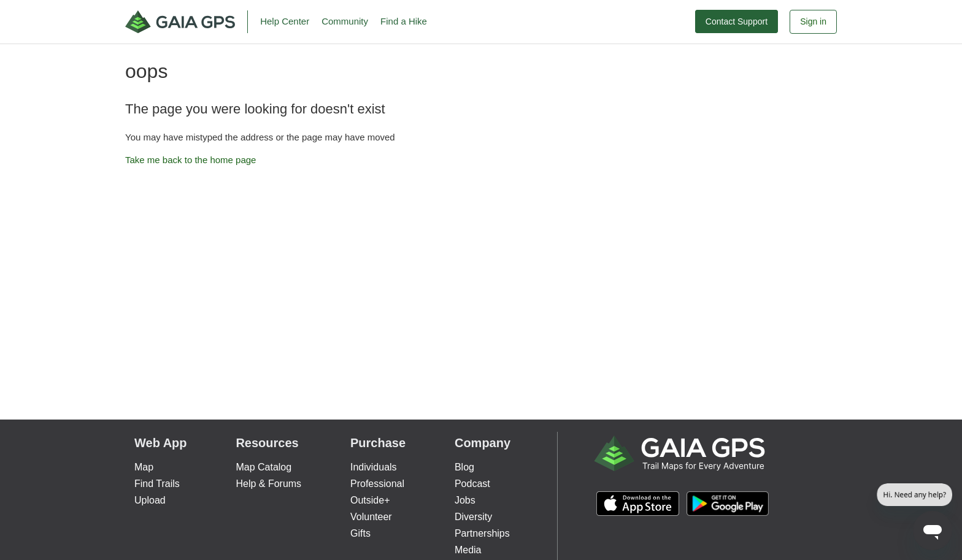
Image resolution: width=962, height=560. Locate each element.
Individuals (374, 467)
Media (468, 550)
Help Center (285, 21)
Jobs (465, 500)
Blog (464, 467)
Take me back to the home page (190, 160)
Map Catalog (264, 467)
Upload (150, 500)
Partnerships (482, 533)
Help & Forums (268, 484)
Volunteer (371, 517)
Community (345, 21)
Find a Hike (404, 21)
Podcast (472, 484)
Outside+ (370, 500)
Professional (377, 484)
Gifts (360, 533)
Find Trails (157, 484)
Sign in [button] (813, 21)
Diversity (473, 517)
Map (144, 467)
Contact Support (737, 21)
